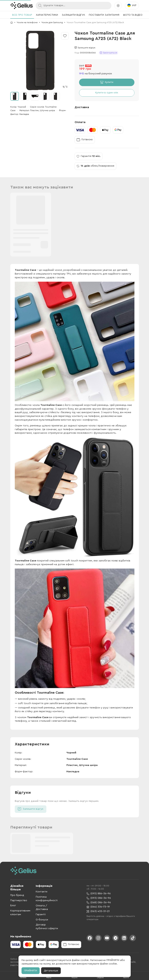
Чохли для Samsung (52, 22)
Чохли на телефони (27, 22)
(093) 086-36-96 (99, 898)
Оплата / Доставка (42, 908)
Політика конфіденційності (47, 899)
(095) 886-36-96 (99, 894)
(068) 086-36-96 (99, 903)
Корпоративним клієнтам (20, 913)
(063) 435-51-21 (98, 911)
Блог (13, 905)
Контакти (42, 892)
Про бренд (17, 895)
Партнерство (19, 900)
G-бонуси (42, 920)
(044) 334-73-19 (98, 907)
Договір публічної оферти (47, 927)
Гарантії (41, 914)
